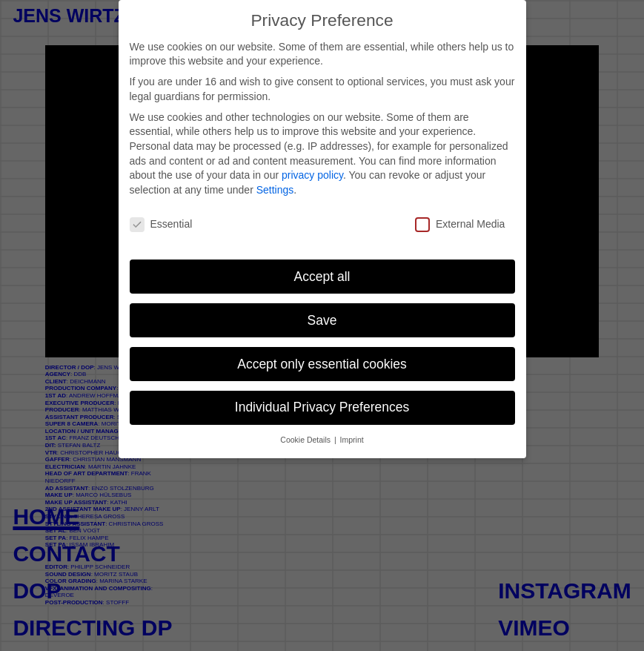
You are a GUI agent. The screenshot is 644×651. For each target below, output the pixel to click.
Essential (161, 224)
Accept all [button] (322, 277)
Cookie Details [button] (306, 440)
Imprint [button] (352, 440)
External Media (460, 224)
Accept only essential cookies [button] (322, 364)
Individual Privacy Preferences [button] (322, 407)
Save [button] (322, 320)
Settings (275, 190)
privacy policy (312, 175)
